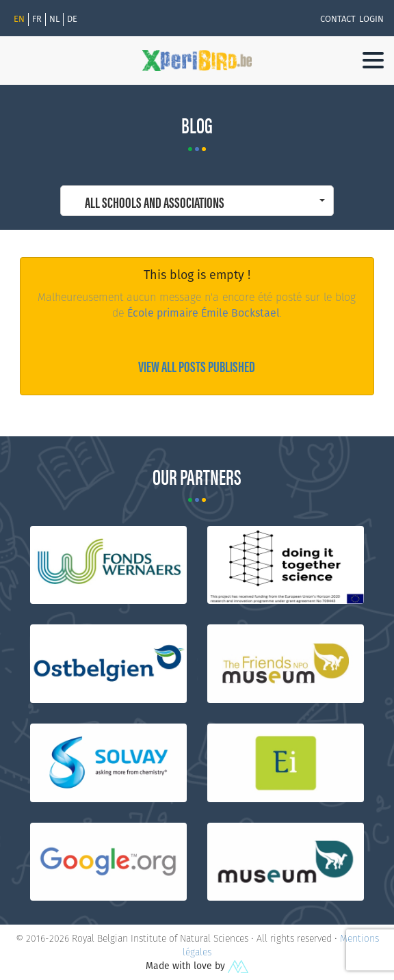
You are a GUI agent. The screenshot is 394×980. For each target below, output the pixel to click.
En (19, 19)
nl (54, 19)
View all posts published (197, 366)
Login (371, 19)
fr (37, 19)
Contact (338, 19)
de (72, 19)
